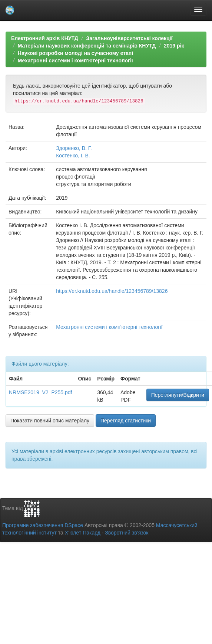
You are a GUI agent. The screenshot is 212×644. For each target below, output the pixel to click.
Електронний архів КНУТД (45, 38)
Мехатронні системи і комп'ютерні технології (75, 61)
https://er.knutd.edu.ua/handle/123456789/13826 (112, 291)
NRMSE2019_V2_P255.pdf (40, 392)
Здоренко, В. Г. (74, 148)
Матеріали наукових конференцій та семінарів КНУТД (87, 46)
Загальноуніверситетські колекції (129, 38)
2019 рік (174, 46)
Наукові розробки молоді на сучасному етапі (75, 53)
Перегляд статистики (126, 421)
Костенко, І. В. (73, 156)
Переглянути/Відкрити (178, 395)
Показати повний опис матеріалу (50, 421)
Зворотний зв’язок (127, 533)
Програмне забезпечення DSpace (43, 525)
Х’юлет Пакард (83, 533)
